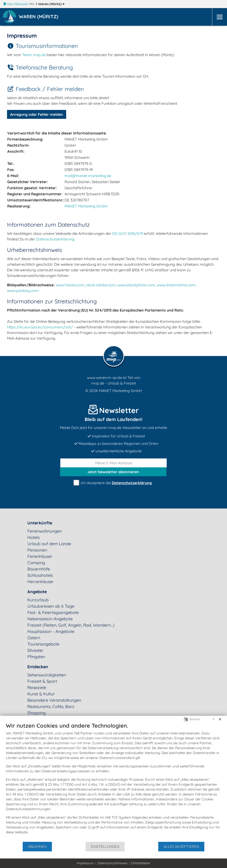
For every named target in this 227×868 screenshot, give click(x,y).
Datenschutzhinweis (113, 863)
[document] (113, 782)
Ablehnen (37, 846)
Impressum (85, 863)
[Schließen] (220, 719)
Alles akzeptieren (181, 846)
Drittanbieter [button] (141, 863)
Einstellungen (105, 846)
